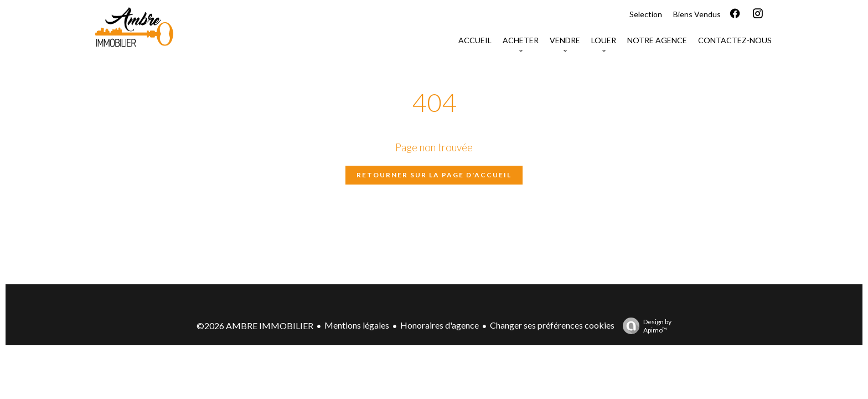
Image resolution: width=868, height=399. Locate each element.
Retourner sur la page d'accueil (434, 175)
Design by (644, 326)
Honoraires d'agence (440, 325)
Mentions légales (357, 325)
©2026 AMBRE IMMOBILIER (255, 326)
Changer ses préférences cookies (552, 325)
